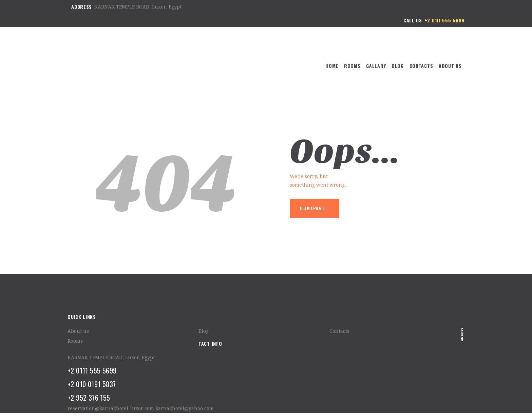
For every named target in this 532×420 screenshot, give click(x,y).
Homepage (312, 208)
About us (78, 331)
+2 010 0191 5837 (92, 384)
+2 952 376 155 (89, 398)
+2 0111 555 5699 (92, 370)
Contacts (339, 331)
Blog (204, 331)
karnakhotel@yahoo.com (185, 408)
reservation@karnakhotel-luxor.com (111, 408)
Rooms (75, 341)
